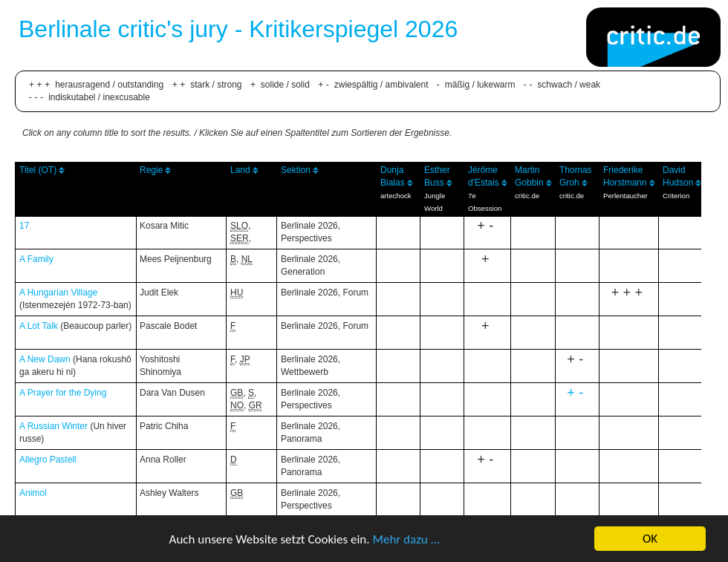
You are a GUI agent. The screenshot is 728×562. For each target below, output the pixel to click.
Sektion (296, 170)
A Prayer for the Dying (63, 393)
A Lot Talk (39, 326)
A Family (36, 259)
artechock (396, 196)
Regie (151, 170)
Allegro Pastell (48, 460)
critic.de (527, 196)
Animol (33, 493)
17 (24, 226)
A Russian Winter (53, 426)
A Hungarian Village (58, 293)
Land (240, 170)
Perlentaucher (625, 196)
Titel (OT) (38, 170)
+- (577, 393)
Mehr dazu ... (406, 539)
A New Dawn (45, 359)
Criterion (676, 196)
